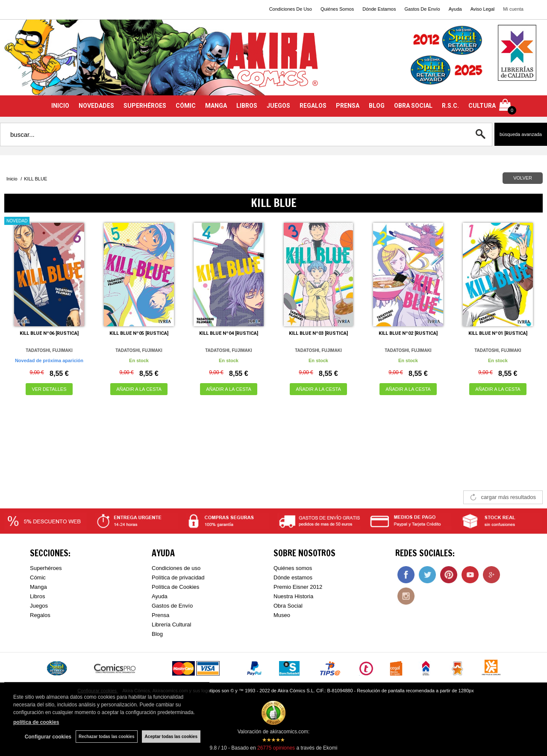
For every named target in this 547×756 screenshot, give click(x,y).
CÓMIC (186, 106)
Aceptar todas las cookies (171, 737)
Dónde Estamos (379, 9)
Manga (38, 587)
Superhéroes (46, 568)
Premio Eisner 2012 (298, 587)
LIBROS (247, 106)
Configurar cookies (48, 737)
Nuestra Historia (293, 596)
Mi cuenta (513, 9)
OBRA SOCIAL (413, 106)
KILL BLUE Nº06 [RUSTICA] (49, 333)
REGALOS (313, 106)
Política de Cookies (175, 587)
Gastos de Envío (172, 606)
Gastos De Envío (422, 9)
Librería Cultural (172, 625)
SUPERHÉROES (145, 106)
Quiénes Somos (337, 9)
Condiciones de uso (176, 568)
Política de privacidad (178, 577)
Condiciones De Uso (291, 9)
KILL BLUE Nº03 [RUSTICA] (318, 333)
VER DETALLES (49, 389)
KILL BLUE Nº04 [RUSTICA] (229, 333)
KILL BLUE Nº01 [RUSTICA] (498, 333)
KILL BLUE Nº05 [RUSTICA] (139, 333)
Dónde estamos (293, 577)
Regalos (40, 615)
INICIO (60, 106)
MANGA (216, 106)
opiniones (276, 748)
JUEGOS (278, 106)
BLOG (377, 106)
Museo (282, 615)
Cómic (38, 577)
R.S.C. (450, 106)
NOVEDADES (96, 106)
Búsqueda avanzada (521, 134)
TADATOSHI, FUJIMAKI (49, 350)
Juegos (39, 606)
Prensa (160, 615)
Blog (157, 634)
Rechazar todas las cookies (107, 737)
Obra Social (288, 606)
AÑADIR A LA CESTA (139, 389)
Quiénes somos (293, 568)
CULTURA (482, 106)
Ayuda (455, 9)
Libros (37, 596)
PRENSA (348, 106)
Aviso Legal (483, 9)
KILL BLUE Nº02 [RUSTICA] (408, 333)
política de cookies (36, 722)
